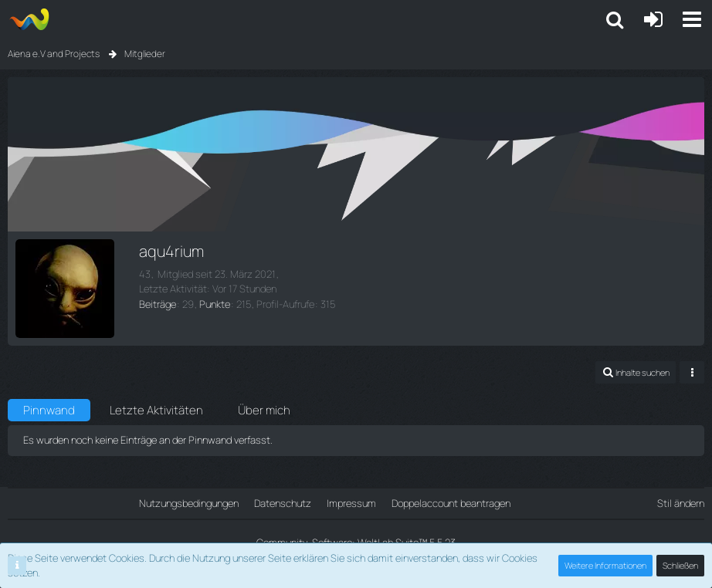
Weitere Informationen (605, 565)
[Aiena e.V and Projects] (29, 19)
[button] (692, 19)
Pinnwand (49, 410)
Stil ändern (681, 503)
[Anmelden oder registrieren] (653, 19)
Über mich (264, 410)
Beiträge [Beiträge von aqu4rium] (158, 304)
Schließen (680, 565)
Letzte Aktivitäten (156, 410)
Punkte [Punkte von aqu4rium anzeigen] (215, 304)
